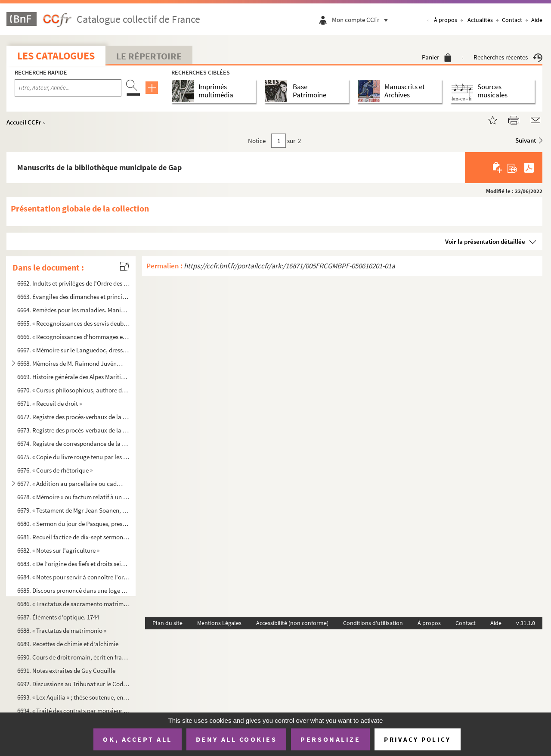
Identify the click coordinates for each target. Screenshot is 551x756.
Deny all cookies (236, 739)
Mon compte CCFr (362, 20)
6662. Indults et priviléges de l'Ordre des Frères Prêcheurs (74, 283)
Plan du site (167, 623)
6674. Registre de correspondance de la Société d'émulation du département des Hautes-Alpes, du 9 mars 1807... (74, 443)
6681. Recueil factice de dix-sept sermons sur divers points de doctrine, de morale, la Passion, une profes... (74, 537)
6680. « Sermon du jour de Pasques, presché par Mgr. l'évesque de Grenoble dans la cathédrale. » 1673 (74, 524)
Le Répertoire (149, 56)
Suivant (526, 140)
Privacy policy (417, 739)
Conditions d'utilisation (373, 623)
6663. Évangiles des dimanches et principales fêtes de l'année (74, 297)
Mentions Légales (219, 623)
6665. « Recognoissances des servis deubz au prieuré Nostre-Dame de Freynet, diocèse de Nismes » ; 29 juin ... (74, 323)
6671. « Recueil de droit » (50, 403)
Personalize (330, 739)
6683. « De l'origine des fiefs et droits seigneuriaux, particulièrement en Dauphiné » (74, 564)
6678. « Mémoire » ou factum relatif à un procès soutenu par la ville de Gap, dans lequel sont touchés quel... (74, 497)
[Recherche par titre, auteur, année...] (68, 88)
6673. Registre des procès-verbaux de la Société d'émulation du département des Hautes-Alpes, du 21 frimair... (74, 430)
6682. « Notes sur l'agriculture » (58, 550)
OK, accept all (137, 739)
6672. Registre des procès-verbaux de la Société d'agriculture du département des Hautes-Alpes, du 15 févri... (74, 417)
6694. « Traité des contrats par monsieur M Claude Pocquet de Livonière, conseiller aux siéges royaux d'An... (74, 710)
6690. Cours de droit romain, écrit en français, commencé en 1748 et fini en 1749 (74, 657)
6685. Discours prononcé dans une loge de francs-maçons (74, 590)
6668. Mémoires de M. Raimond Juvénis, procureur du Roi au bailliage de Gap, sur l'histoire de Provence (70, 363)
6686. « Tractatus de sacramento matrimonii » (74, 604)
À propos (446, 20)
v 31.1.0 (526, 623)
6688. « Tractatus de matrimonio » (62, 630)
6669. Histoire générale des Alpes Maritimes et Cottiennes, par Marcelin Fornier (74, 377)
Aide (537, 20)
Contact (512, 20)
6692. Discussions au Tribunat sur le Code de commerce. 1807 (74, 684)
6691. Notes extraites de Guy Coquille (66, 670)
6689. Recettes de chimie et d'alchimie (68, 644)
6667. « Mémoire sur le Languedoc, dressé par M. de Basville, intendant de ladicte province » (74, 350)
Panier (437, 57)
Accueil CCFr (24, 122)
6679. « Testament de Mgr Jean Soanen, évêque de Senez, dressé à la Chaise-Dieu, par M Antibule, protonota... (74, 510)
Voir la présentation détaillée (485, 241)
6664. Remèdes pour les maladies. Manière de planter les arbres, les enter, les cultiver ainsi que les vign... (74, 310)
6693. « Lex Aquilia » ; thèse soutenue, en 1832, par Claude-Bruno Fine (74, 697)
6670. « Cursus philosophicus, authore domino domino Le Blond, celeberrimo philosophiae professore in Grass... (74, 390)
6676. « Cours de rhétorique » (55, 470)
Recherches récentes (508, 57)
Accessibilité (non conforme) (292, 623)
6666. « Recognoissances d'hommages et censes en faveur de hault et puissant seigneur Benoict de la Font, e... (74, 337)
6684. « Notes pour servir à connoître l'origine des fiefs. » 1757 (74, 577)
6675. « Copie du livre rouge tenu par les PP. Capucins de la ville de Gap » (74, 457)
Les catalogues (56, 56)
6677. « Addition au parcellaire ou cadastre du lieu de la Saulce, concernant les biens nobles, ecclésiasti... (70, 484)
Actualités (480, 20)
